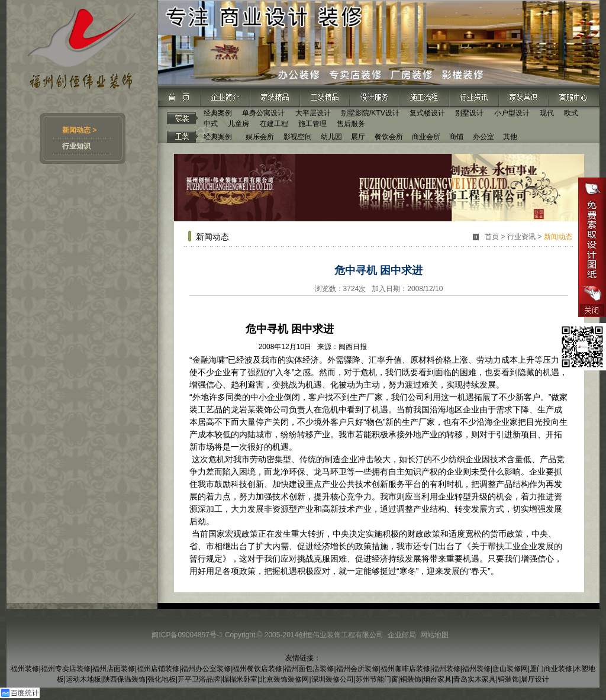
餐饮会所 (389, 137)
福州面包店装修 (309, 669)
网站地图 (434, 635)
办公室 (483, 137)
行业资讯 (521, 237)
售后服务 (351, 124)
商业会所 (426, 137)
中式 (211, 124)
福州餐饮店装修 (257, 669)
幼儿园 (331, 137)
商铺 (456, 137)
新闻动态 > (79, 130)
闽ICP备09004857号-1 (187, 635)
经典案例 (218, 113)
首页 (492, 237)
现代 (547, 113)
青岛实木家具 (475, 679)
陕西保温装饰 (124, 679)
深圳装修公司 (333, 679)
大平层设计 (313, 113)
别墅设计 (469, 113)
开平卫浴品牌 (199, 679)
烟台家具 (437, 679)
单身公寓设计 (263, 113)
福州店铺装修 (158, 669)
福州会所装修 (357, 669)
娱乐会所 (260, 137)
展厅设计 (535, 679)
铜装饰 (411, 679)
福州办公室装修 (206, 669)
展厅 (358, 137)
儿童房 (238, 124)
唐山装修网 (510, 669)
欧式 (571, 113)
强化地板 (162, 679)
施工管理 (312, 124)
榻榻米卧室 (240, 679)
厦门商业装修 (551, 669)
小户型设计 (512, 113)
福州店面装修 (114, 669)
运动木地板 (83, 679)
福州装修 (25, 669)
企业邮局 (402, 635)
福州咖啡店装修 (405, 669)
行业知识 (76, 146)
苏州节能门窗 (377, 679)
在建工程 (274, 124)
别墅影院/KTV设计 (370, 113)
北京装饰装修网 (284, 679)
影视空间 (298, 137)
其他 (510, 137)
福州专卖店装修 (66, 669)
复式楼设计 (427, 113)
